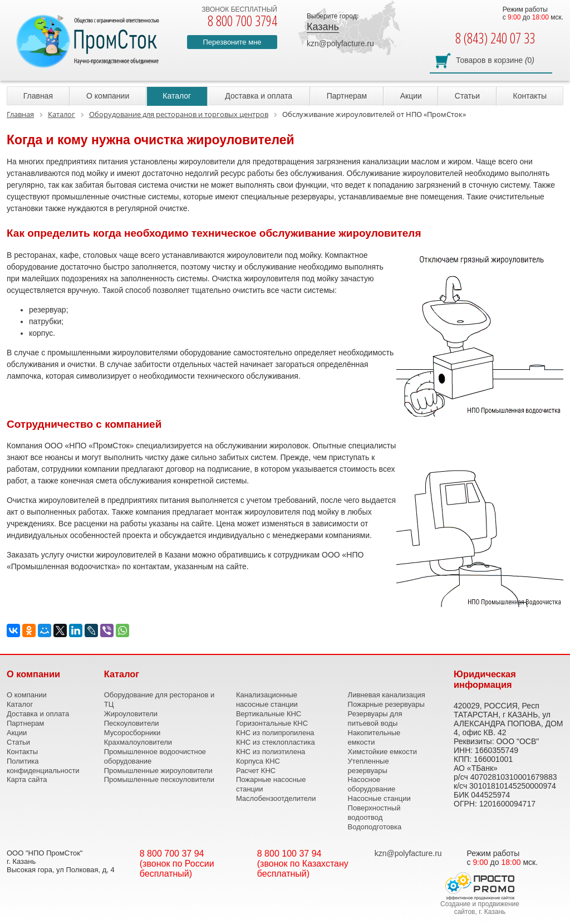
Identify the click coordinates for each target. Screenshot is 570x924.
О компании (108, 96)
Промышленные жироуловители (158, 771)
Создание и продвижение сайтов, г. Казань (480, 908)
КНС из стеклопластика (276, 742)
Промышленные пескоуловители (159, 779)
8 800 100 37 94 (289, 854)
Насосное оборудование (372, 784)
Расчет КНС (256, 771)
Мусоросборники (132, 733)
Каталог (177, 96)
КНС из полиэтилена (271, 752)
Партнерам (347, 96)
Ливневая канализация (387, 695)
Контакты (530, 96)
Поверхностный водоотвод (374, 813)
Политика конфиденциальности (43, 766)
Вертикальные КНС (269, 714)
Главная (38, 96)
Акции (411, 96)
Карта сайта (27, 779)
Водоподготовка (375, 827)
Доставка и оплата (259, 96)
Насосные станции (379, 798)
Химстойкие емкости (382, 752)
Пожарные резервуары (386, 704)
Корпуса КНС (258, 761)
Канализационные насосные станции (267, 700)
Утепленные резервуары (368, 766)
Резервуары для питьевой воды (375, 718)
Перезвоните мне (232, 42)
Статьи (467, 96)
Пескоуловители (132, 723)
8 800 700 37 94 (172, 854)
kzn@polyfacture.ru (340, 43)
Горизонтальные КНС (272, 723)
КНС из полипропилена (275, 733)
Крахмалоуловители (138, 742)
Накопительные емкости (374, 737)
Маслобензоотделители (276, 798)
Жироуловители (131, 714)
